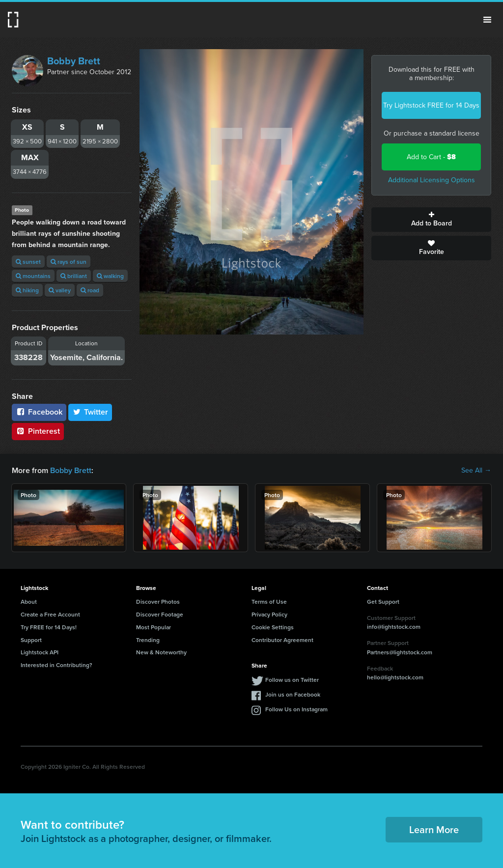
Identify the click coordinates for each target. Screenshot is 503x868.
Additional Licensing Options (432, 180)
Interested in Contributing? (56, 665)
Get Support (383, 602)
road (90, 290)
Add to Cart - (431, 157)
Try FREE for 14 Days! (49, 627)
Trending (148, 640)
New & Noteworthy (161, 652)
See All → (476, 471)
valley (60, 290)
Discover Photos (158, 602)
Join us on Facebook (293, 694)
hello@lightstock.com (395, 677)
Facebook (39, 412)
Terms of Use (269, 602)
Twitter (90, 412)
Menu (487, 20)
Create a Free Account (50, 614)
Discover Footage (160, 614)
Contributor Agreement (282, 640)
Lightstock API (40, 652)
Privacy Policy (269, 614)
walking (110, 276)
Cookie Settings (273, 627)
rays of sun (69, 262)
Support (31, 640)
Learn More (434, 829)
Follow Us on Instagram (296, 709)
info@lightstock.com (394, 627)
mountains (33, 276)
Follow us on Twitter (292, 680)
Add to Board (431, 220)
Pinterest (38, 431)
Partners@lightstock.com (400, 652)
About (29, 602)
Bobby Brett (74, 61)
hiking (27, 290)
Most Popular (154, 627)
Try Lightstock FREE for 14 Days (431, 105)
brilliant (74, 276)
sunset (28, 262)
